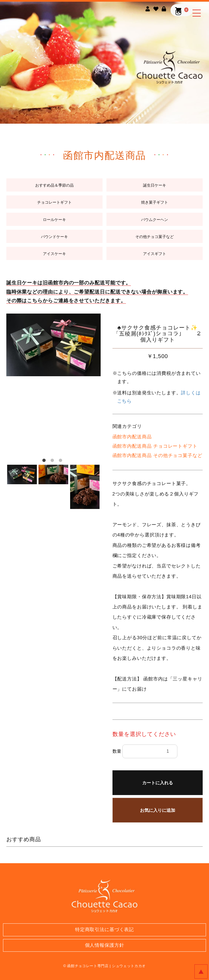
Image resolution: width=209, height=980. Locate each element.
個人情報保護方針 (105, 945)
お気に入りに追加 (158, 810)
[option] (53, 345)
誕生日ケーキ (155, 185)
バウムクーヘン (155, 220)
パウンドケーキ (54, 237)
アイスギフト (155, 254)
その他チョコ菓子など (155, 237)
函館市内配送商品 (132, 437)
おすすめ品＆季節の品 (54, 185)
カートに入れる (158, 783)
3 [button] (62, 461)
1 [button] (45, 461)
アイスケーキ (54, 254)
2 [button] (53, 461)
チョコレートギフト (54, 202)
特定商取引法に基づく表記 (105, 930)
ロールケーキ (54, 220)
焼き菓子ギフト (155, 202)
